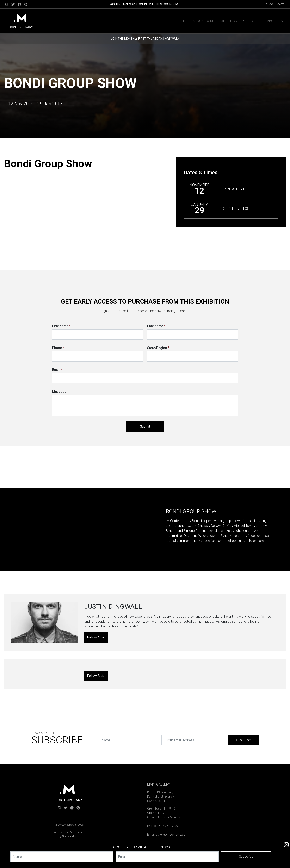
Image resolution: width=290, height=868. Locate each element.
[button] (286, 845)
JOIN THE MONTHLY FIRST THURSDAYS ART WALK (145, 39)
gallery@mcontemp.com (172, 835)
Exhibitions (232, 21)
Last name (156, 326)
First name (61, 326)
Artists (180, 21)
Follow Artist (96, 637)
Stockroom (203, 21)
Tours (255, 21)
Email (57, 370)
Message (59, 392)
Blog (270, 4)
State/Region (158, 348)
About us (275, 21)
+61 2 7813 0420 (168, 826)
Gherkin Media (70, 836)
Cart (281, 4)
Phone (58, 348)
